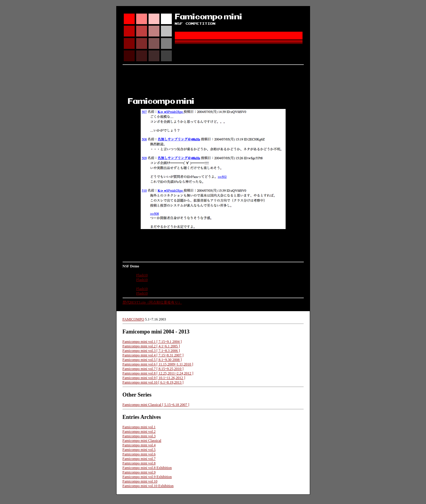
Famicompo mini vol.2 (139, 432)
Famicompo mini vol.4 (139, 445)
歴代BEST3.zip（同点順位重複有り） (152, 302)
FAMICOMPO (133, 319)
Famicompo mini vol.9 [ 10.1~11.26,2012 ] (154, 378)
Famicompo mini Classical (142, 441)
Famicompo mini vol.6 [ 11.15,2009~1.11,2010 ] (158, 364)
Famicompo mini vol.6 (139, 454)
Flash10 (142, 275)
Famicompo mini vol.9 (139, 472)
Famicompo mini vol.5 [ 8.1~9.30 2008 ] (152, 360)
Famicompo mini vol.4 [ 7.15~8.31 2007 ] (153, 355)
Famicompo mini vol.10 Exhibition (148, 486)
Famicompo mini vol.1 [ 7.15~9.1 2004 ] (152, 342)
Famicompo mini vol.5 (139, 450)
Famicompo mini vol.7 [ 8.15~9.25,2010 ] (153, 369)
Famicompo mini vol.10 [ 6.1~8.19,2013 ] (153, 382)
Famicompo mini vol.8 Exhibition (147, 468)
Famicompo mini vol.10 (140, 481)
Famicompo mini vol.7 (139, 459)
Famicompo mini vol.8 (139, 463)
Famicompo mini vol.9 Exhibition (147, 477)
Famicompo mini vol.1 (139, 427)
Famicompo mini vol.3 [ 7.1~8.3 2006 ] (151, 351)
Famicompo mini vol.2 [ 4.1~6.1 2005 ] (151, 346)
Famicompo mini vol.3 (139, 436)
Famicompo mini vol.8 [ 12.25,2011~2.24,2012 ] (158, 373)
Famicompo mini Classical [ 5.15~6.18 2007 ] (156, 405)
